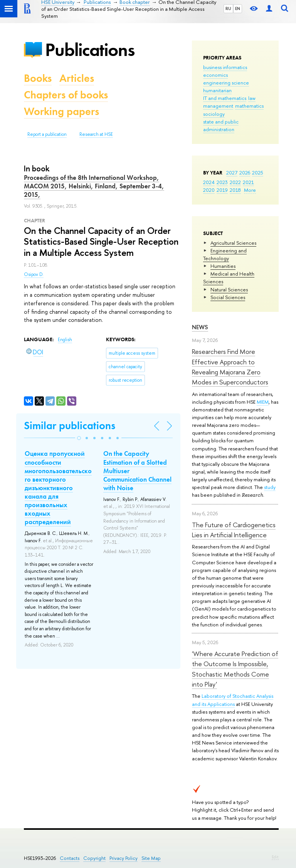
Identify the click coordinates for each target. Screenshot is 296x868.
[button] (79, 438)
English (65, 340)
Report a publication (47, 134)
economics (215, 75)
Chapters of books (66, 95)
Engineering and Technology (225, 254)
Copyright (94, 858)
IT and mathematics (225, 98)
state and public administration (221, 125)
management (218, 106)
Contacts (70, 858)
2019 (222, 190)
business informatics (225, 67)
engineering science (226, 83)
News (200, 327)
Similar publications (70, 426)
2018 (235, 190)
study (270, 487)
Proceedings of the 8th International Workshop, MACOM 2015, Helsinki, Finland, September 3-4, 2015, (94, 186)
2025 (258, 173)
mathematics (249, 106)
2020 (209, 190)
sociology (214, 114)
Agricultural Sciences (233, 243)
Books (38, 78)
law (252, 98)
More (250, 190)
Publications (90, 50)
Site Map (151, 858)
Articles (77, 78)
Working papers (61, 111)
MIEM (263, 402)
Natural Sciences (229, 289)
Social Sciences (228, 297)
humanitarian (217, 90)
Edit (275, 857)
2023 (222, 182)
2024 (209, 182)
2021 (248, 182)
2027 (232, 173)
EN (238, 8)
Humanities (223, 266)
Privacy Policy (124, 858)
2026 (245, 173)
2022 (235, 182)
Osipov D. (34, 274)
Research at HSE (96, 134)
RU (228, 8)
